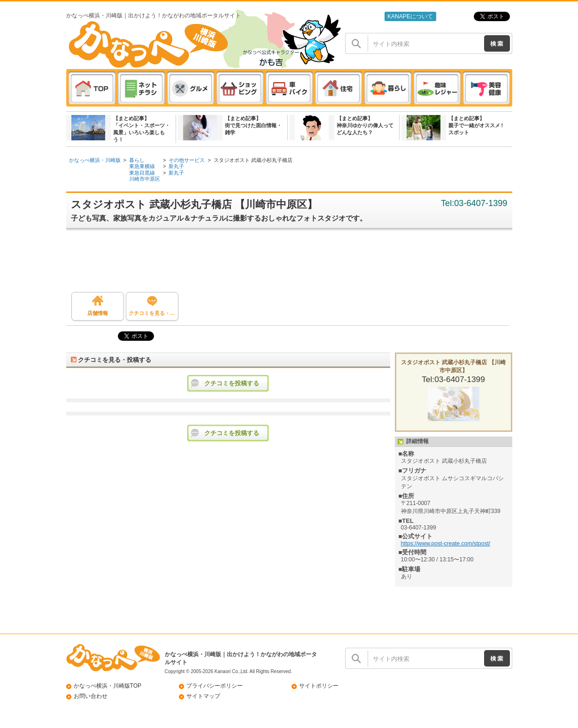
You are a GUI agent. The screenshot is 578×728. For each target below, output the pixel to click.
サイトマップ (203, 696)
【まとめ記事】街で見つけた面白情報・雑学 (253, 125)
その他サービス (187, 160)
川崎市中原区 (145, 179)
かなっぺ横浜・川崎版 (95, 160)
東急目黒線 (142, 173)
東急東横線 (142, 166)
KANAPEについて (410, 16)
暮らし (137, 160)
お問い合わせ (91, 696)
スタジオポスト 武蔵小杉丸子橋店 (253, 160)
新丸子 (176, 166)
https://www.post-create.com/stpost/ (446, 544)
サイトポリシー (319, 686)
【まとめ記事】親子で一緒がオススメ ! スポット (476, 125)
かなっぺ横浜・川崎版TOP (108, 686)
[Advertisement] (294, 264)
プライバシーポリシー (215, 686)
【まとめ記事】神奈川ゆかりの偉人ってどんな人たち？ (365, 125)
